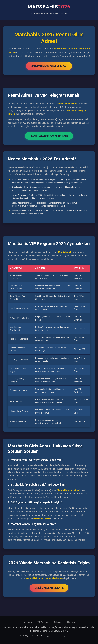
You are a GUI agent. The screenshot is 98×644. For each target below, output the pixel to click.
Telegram (58, 622)
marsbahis (49, 7)
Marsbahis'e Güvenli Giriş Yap (49, 66)
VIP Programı (43, 622)
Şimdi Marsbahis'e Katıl (49, 588)
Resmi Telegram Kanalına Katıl (49, 136)
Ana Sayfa (28, 622)
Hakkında (71, 622)
